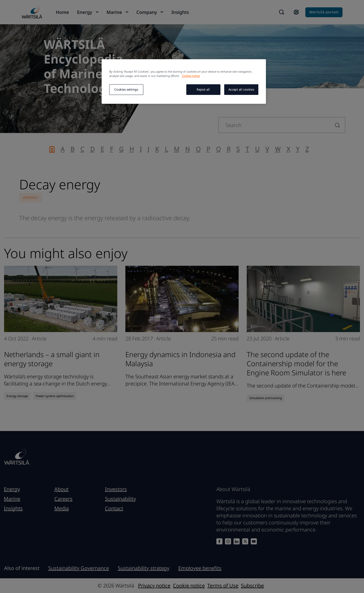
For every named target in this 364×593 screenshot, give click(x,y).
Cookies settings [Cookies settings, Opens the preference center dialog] (126, 89)
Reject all (203, 89)
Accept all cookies (241, 89)
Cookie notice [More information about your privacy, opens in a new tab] (191, 76)
